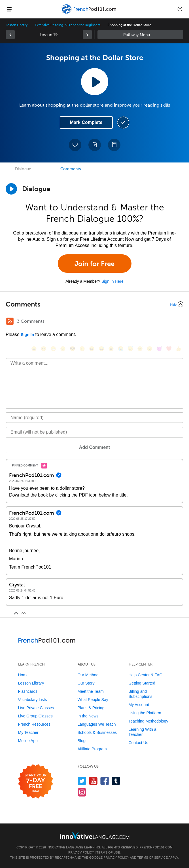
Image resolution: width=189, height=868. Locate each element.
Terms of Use (108, 852)
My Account (139, 705)
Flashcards (28, 691)
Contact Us (138, 743)
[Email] (95, 432)
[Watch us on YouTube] (93, 781)
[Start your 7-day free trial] (36, 782)
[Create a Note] (95, 145)
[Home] (89, 13)
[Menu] (9, 9)
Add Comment (95, 447)
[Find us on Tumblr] (116, 781)
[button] (180, 9)
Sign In (27, 335)
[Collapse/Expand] (95, 304)
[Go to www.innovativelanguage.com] (95, 835)
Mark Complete (86, 122)
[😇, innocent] (130, 349)
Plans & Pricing (91, 708)
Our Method (88, 675)
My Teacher (28, 732)
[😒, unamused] (63, 349)
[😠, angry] (82, 349)
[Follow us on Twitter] (82, 781)
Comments (71, 169)
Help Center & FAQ (146, 675)
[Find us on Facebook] (105, 781)
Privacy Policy (81, 852)
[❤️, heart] (169, 349)
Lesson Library (17, 25)
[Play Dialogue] (11, 189)
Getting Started (142, 683)
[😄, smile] (34, 349)
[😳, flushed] (44, 349)
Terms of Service (152, 858)
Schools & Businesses (97, 732)
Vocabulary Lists (33, 700)
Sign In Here (112, 281)
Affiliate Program (92, 749)
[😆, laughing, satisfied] (92, 349)
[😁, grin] (53, 349)
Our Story (86, 683)
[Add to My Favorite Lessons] (75, 145)
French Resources (34, 724)
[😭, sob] (121, 349)
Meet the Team (91, 691)
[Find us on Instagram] (82, 792)
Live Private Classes (36, 708)
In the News (88, 716)
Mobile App (28, 741)
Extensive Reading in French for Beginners (68, 25)
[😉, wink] (111, 349)
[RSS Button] (10, 321)
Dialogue (23, 169)
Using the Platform (145, 713)
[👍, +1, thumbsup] (179, 349)
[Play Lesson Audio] (95, 82)
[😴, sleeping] (140, 349)
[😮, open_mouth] (150, 349)
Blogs (83, 741)
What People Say (93, 700)
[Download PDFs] (114, 145)
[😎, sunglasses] (73, 349)
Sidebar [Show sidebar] (141, 35)
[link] (10, 35)
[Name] (95, 418)
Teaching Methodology (148, 721)
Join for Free (95, 264)
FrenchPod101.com (156, 847)
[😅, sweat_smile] (101, 349)
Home (23, 675)
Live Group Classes (35, 716)
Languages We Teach (97, 724)
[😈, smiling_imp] (159, 349)
